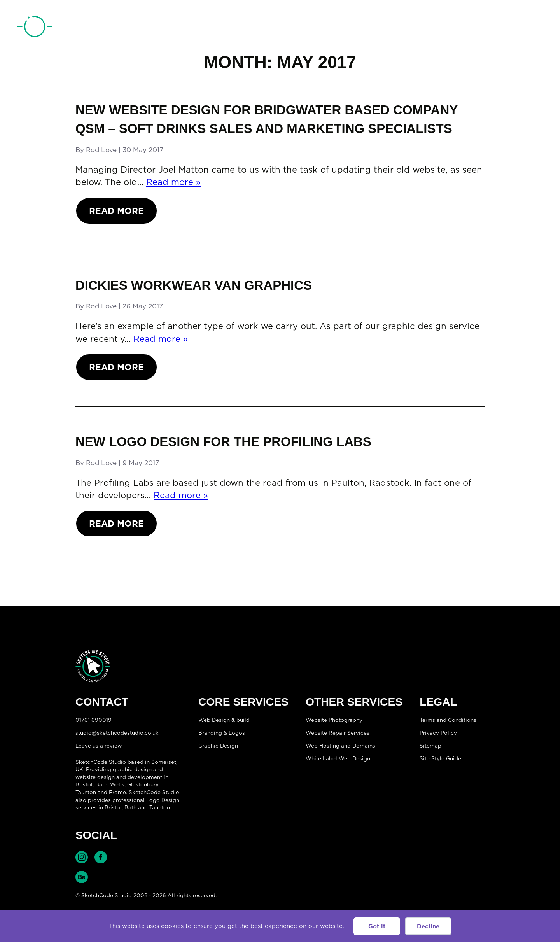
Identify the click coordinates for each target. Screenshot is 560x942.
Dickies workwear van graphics (194, 285)
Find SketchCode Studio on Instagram (82, 857)
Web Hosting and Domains (340, 746)
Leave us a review (99, 746)
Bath (101, 784)
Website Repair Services (338, 733)
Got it (377, 926)
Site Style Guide (440, 758)
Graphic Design (218, 746)
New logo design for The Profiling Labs (223, 442)
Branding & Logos (222, 733)
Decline (428, 926)
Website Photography (334, 720)
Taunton (86, 792)
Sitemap (430, 746)
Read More (116, 211)
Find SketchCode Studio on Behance (82, 877)
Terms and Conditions (448, 720)
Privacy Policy (438, 733)
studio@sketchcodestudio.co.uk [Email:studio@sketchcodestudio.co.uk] (117, 733)
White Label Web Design (338, 758)
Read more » (173, 182)
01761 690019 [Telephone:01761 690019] (499, 28)
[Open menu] (535, 28)
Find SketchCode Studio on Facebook (101, 857)
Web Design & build (224, 720)
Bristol (113, 807)
